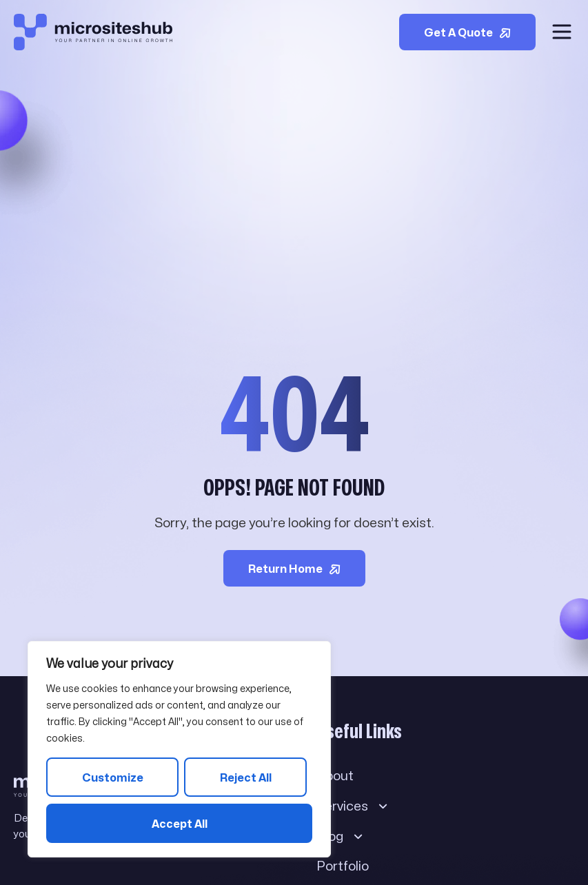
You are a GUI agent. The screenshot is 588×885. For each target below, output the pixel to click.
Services (353, 806)
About (335, 775)
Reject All (246, 778)
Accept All (180, 824)
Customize (113, 778)
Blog (340, 836)
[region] (179, 749)
